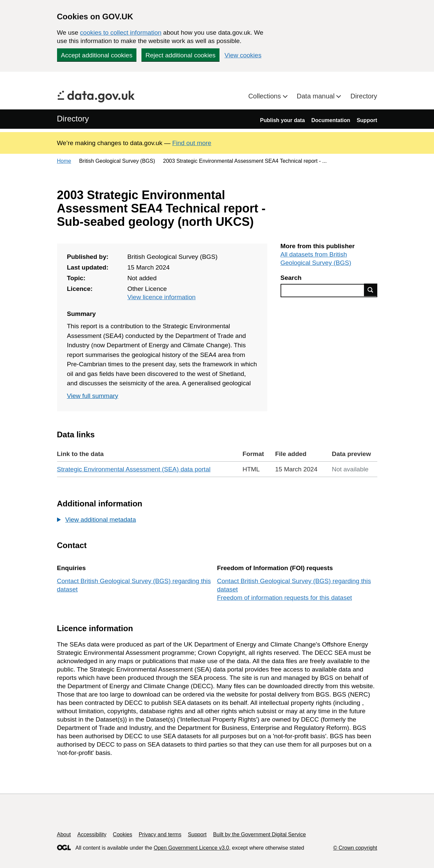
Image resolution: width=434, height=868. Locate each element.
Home (64, 161)
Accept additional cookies (97, 55)
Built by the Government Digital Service (260, 834)
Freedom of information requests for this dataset (285, 598)
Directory (364, 96)
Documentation (331, 120)
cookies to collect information (121, 33)
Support (367, 120)
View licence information (162, 297)
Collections (265, 96)
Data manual (317, 96)
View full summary (93, 396)
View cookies (243, 55)
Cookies (122, 834)
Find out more (192, 143)
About (64, 834)
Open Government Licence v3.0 (191, 848)
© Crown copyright (355, 848)
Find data (371, 290)
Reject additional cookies (180, 55)
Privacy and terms (160, 834)
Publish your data (283, 120)
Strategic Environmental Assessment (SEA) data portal (134, 469)
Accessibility (92, 834)
